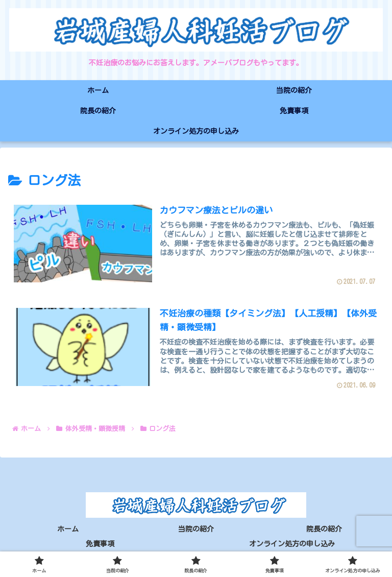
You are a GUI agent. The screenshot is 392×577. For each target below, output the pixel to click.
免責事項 (100, 544)
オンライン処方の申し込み (292, 544)
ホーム (68, 530)
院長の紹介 (324, 530)
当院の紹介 (196, 530)
